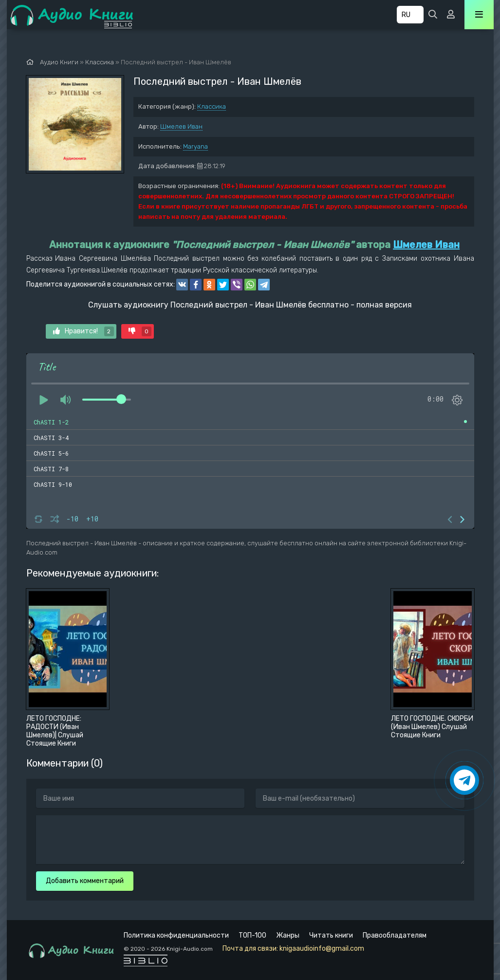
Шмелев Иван (181, 126)
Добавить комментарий (85, 881)
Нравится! (83, 331)
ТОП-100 (252, 935)
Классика (212, 106)
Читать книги (331, 935)
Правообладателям (395, 935)
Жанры (288, 935)
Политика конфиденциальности (176, 935)
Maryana (195, 146)
